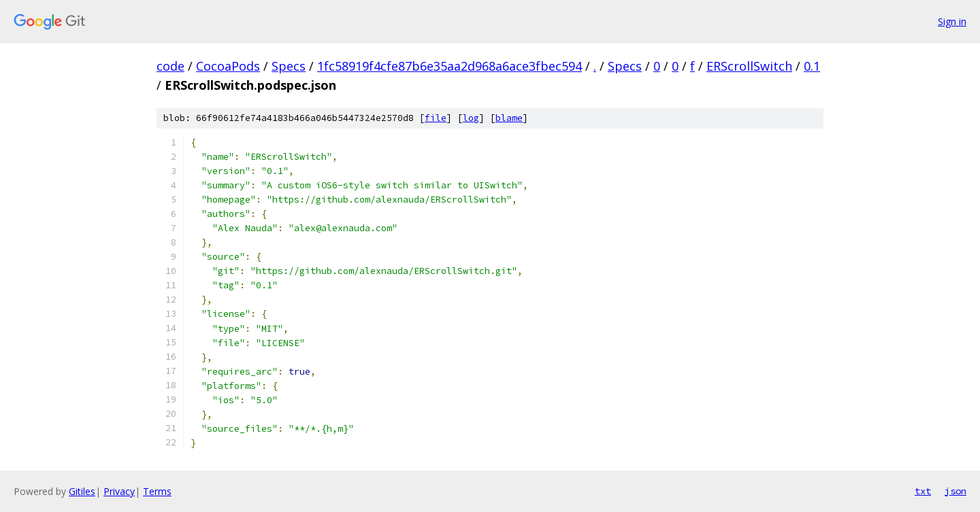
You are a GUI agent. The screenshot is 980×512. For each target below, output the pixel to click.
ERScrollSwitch (749, 66)
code (170, 66)
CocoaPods (228, 66)
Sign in (952, 21)
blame (509, 118)
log (471, 118)
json (955, 491)
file (436, 118)
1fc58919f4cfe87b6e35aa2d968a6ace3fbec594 (450, 66)
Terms (157, 491)
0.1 (812, 66)
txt (923, 491)
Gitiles (82, 491)
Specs (289, 66)
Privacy (119, 491)
